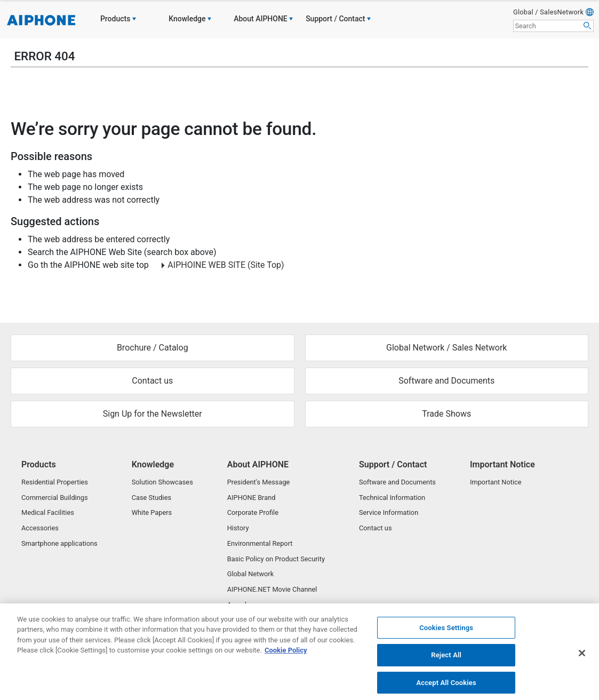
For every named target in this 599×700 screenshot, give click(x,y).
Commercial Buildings (55, 498)
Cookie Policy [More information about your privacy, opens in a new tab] (286, 655)
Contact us (376, 528)
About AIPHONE (258, 464)
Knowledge (153, 464)
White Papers (152, 512)
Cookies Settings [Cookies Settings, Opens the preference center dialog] (446, 632)
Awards (239, 605)
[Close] (582, 657)
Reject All (446, 660)
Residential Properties (55, 482)
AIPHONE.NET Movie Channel (272, 589)
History (238, 528)
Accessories (40, 528)
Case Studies (151, 498)
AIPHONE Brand (251, 498)
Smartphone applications (59, 543)
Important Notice (502, 464)
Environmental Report (260, 543)
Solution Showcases (162, 482)
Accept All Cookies (446, 687)
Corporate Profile (253, 512)
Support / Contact (393, 464)
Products (39, 464)
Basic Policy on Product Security (276, 559)
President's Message (259, 482)
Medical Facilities (48, 512)
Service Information (389, 512)
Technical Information (392, 498)
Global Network (250, 574)
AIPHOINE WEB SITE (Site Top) (226, 265)
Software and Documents (397, 482)
